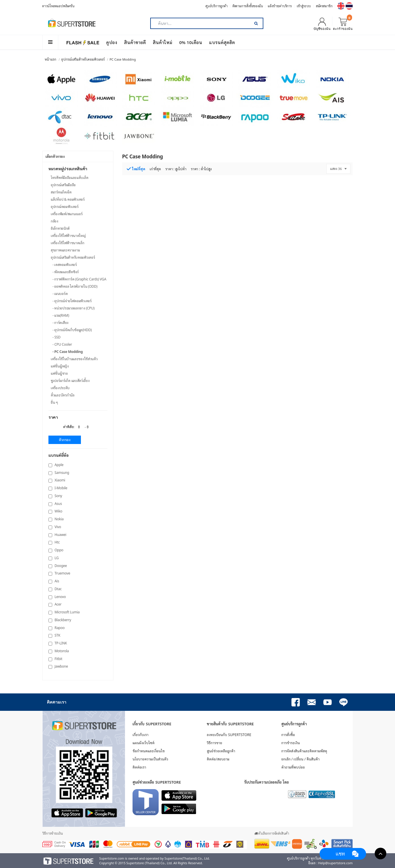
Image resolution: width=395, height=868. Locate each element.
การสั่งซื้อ (288, 735)
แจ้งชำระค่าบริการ (280, 6)
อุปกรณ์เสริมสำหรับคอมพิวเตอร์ (83, 59)
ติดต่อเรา (139, 767)
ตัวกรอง (65, 440)
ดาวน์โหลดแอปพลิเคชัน (58, 6)
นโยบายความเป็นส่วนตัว (150, 759)
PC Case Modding (123, 59)
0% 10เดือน (191, 42)
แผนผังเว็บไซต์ (144, 743)
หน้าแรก (50, 59)
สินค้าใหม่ (163, 42)
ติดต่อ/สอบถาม (218, 759)
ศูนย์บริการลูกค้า (217, 6)
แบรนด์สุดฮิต (222, 42)
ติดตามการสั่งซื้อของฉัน (248, 6)
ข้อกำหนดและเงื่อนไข (149, 751)
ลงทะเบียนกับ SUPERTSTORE (229, 735)
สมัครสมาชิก (324, 6)
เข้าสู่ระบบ (304, 6)
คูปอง (112, 42)
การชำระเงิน (291, 743)
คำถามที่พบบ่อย (293, 767)
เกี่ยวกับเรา (141, 735)
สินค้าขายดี (135, 42)
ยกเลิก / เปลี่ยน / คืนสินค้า (300, 759)
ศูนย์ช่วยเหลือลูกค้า (221, 751)
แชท (340, 854)
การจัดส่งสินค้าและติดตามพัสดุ (304, 751)
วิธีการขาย (214, 743)
